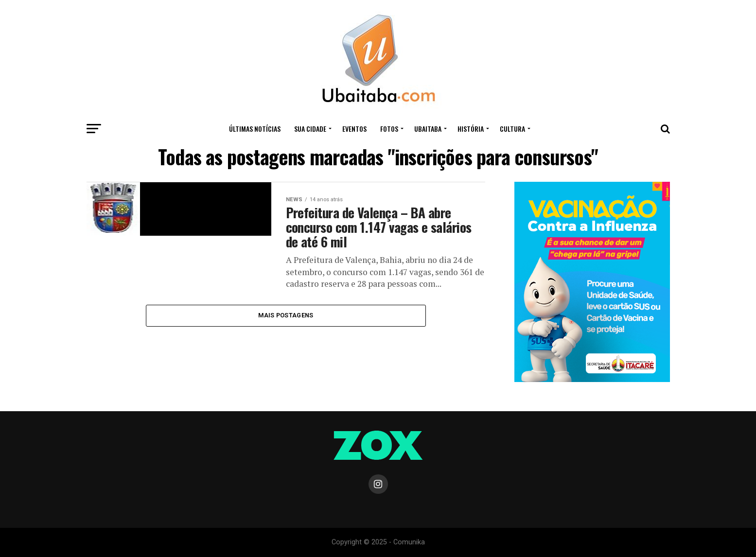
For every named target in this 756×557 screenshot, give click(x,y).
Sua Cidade (310, 129)
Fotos (389, 129)
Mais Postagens (286, 315)
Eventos (354, 129)
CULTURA (512, 129)
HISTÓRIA (471, 129)
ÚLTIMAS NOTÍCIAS (255, 129)
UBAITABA (428, 129)
